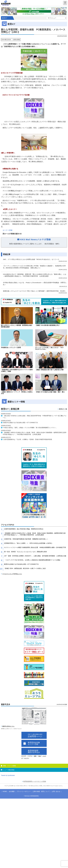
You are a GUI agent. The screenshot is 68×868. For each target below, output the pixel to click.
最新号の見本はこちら (8, 726)
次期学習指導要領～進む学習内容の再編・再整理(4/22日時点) (24, 529)
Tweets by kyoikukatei (8, 775)
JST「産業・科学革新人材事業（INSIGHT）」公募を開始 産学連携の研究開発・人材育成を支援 (35, 556)
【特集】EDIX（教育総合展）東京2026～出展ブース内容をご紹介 (25, 568)
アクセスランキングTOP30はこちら (12, 574)
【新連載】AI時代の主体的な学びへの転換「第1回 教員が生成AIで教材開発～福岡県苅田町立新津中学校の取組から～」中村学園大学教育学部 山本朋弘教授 (35, 534)
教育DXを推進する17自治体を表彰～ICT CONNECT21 (21, 564)
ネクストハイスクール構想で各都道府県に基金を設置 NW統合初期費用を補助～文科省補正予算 (35, 547)
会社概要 (12, 791)
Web (40, 756)
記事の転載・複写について (41, 791)
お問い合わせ (56, 791)
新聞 (35, 756)
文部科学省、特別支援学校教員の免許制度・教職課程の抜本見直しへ (26, 539)
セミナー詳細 (7, 230)
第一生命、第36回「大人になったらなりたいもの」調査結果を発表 (25, 552)
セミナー (27, 758)
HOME (5, 791)
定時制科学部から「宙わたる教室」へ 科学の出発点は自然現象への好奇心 (28, 543)
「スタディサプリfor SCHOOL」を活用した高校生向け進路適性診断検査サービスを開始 (32, 560)
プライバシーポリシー (24, 791)
